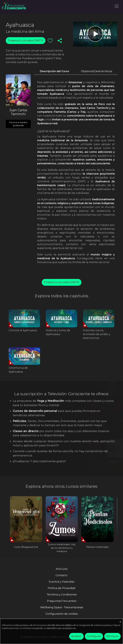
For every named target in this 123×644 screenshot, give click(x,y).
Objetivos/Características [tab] (96, 71)
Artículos (62, 569)
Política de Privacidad (61, 588)
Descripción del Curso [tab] (55, 71)
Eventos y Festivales (62, 582)
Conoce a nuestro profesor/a (18, 124)
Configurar (94, 636)
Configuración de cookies (62, 614)
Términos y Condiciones (62, 595)
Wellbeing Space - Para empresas (62, 607)
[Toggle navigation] (117, 6)
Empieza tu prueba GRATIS (26, 40)
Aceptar (76, 636)
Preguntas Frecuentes (62, 601)
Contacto (61, 575)
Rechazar (112, 636)
